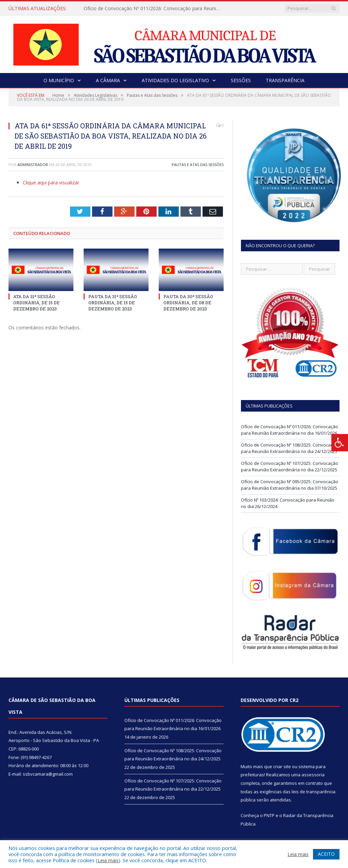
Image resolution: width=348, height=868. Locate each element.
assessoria (313, 775)
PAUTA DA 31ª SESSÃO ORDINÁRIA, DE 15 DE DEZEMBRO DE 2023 (113, 303)
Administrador (33, 165)
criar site (282, 766)
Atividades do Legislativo (175, 80)
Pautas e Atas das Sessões (198, 165)
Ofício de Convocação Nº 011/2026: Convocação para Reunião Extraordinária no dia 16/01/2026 (153, 8)
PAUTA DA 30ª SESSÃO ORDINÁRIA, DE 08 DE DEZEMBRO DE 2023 (188, 303)
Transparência (285, 80)
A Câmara (108, 80)
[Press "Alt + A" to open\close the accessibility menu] (340, 443)
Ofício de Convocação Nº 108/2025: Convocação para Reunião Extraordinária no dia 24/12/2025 (290, 448)
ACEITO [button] (326, 854)
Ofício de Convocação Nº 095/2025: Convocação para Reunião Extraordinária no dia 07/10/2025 (290, 485)
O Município (59, 80)
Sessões (241, 80)
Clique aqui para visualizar (51, 183)
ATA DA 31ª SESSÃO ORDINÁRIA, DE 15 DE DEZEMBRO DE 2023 (37, 303)
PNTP (269, 815)
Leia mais (108, 860)
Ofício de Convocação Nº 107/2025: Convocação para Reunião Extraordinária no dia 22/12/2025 (290, 467)
